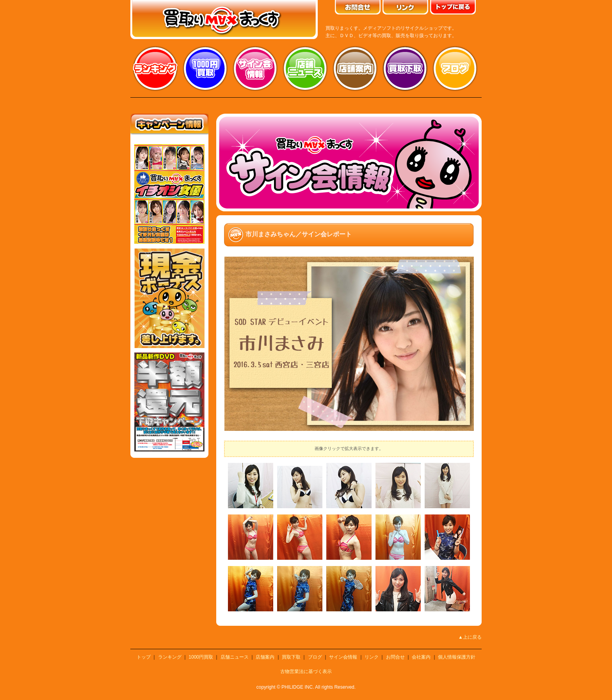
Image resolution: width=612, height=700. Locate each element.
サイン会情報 (255, 68)
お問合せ (395, 657)
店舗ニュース (305, 68)
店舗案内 (355, 68)
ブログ (455, 68)
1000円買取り (205, 68)
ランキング (155, 68)
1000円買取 (201, 657)
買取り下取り (405, 68)
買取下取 (291, 657)
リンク (372, 657)
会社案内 (421, 657)
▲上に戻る (470, 637)
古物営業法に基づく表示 (306, 671)
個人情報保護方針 (457, 657)
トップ (144, 657)
